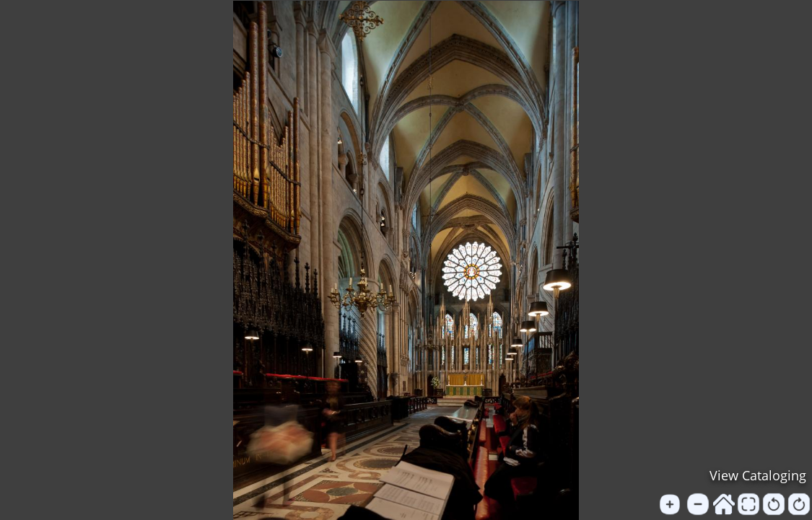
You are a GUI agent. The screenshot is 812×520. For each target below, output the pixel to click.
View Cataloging (758, 475)
